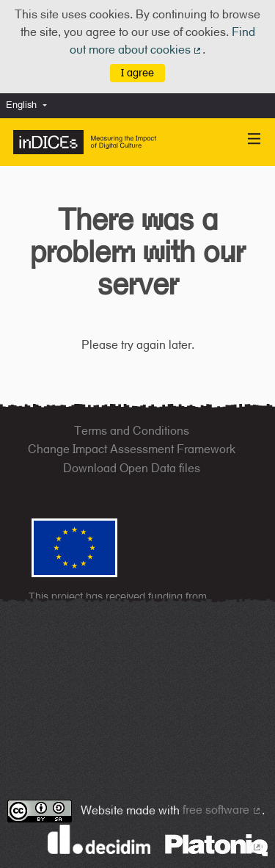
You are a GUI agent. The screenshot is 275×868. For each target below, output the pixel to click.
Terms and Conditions (132, 431)
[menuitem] (30, 105)
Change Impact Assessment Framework (132, 449)
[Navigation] (254, 139)
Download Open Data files (132, 468)
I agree (137, 72)
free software (222, 810)
